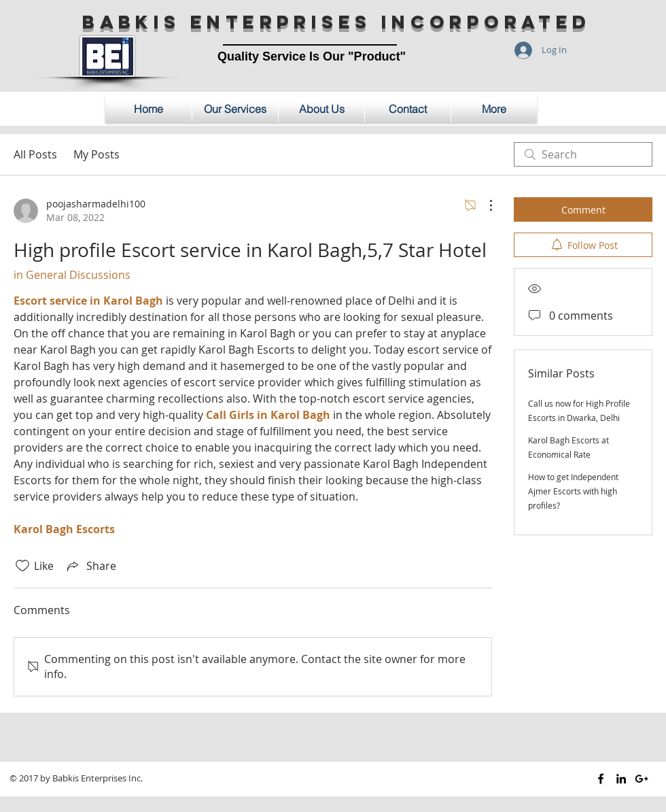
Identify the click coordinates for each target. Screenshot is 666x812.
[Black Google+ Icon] (642, 779)
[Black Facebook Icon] (601, 779)
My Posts (97, 154)
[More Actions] (484, 205)
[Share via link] (90, 566)
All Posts (35, 154)
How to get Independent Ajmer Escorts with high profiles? (573, 491)
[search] (583, 154)
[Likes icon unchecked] (22, 566)
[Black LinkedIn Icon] (621, 779)
